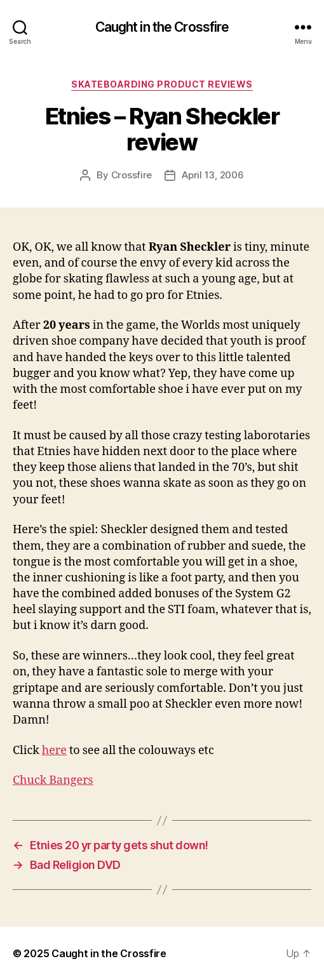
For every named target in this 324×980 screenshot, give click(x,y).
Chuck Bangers (53, 780)
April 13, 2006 (213, 175)
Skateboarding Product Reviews (162, 84)
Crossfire (132, 175)
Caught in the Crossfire (162, 27)
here (54, 751)
